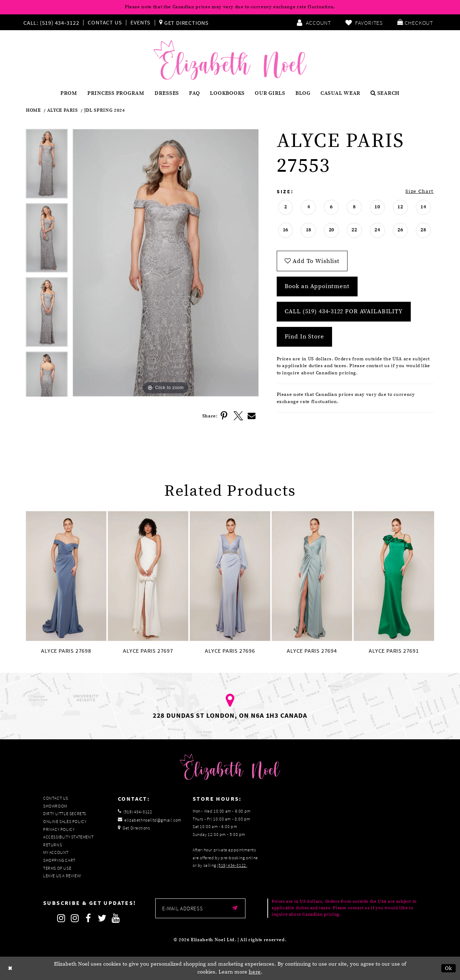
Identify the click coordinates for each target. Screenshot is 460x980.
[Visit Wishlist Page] (364, 22)
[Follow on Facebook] (88, 918)
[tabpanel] (47, 166)
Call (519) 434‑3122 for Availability (344, 311)
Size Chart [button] (420, 191)
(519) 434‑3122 (232, 865)
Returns (52, 845)
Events (141, 22)
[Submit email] (235, 908)
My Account (56, 852)
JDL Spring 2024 (105, 110)
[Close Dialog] (10, 968)
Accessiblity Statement (68, 837)
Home (33, 110)
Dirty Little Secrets (65, 813)
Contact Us (105, 22)
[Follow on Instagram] (61, 918)
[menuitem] (53, 22)
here (255, 972)
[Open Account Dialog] (314, 22)
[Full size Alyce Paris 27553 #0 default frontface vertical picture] (166, 263)
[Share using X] (238, 416)
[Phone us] (50, 22)
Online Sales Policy (65, 821)
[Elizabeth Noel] (230, 60)
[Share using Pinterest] (225, 416)
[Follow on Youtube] (116, 918)
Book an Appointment (317, 286)
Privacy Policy (59, 829)
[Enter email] (200, 908)
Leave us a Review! (62, 876)
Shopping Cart (59, 860)
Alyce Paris (63, 110)
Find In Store (304, 337)
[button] (415, 22)
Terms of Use (57, 868)
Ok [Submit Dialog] (449, 968)
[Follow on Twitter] (102, 918)
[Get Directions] (184, 22)
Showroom (55, 806)
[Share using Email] (252, 416)
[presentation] (66, 576)
